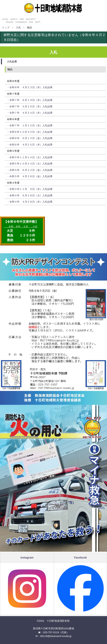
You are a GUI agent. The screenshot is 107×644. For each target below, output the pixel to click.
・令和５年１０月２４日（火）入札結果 (30, 164)
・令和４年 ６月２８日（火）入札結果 (30, 195)
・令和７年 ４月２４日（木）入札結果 (30, 113)
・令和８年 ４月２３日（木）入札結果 (30, 87)
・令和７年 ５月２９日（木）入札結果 (30, 106)
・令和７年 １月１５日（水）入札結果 (30, 125)
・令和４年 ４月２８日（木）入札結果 (30, 202)
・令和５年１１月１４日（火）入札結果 (30, 157)
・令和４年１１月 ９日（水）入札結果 (30, 189)
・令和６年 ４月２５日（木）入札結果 (30, 145)
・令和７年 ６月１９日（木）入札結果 (30, 100)
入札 (18, 27)
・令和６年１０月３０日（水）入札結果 (30, 132)
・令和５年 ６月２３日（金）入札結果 (30, 170)
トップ (6, 27)
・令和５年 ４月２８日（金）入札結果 (30, 176)
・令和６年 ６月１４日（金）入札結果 (30, 138)
